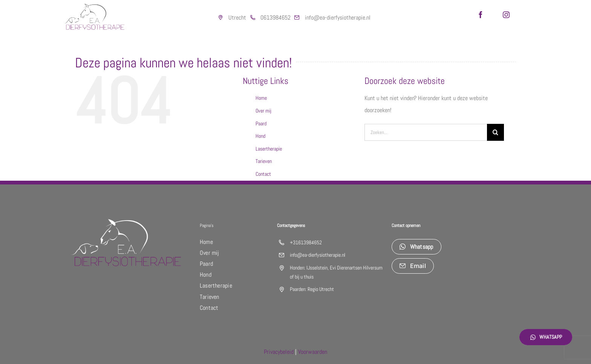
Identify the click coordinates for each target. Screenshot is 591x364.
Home (261, 98)
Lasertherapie (269, 149)
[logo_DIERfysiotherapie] (94, 7)
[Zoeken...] (426, 132)
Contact (263, 174)
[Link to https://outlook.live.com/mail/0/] (297, 18)
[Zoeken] (495, 132)
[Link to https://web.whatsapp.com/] (253, 18)
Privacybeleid (279, 352)
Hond (260, 136)
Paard (261, 123)
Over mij (263, 111)
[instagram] (506, 15)
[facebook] (481, 15)
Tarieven (264, 161)
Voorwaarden (313, 352)
